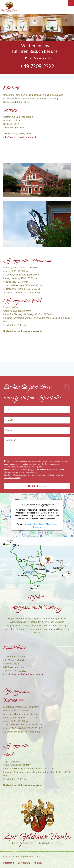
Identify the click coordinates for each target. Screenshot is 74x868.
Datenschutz (24, 863)
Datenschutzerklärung (12, 478)
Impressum (9, 863)
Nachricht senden (37, 486)
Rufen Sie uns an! (37, 59)
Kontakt (38, 863)
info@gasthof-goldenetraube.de (27, 674)
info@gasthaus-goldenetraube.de (20, 137)
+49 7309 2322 (37, 67)
